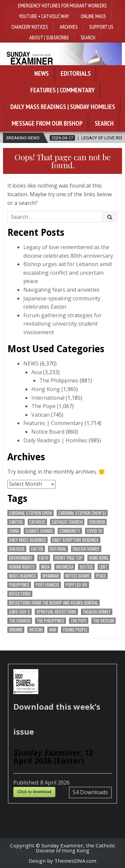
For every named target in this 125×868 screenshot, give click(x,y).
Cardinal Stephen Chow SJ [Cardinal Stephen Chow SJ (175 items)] (82, 513)
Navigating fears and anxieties (61, 290)
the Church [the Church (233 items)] (20, 621)
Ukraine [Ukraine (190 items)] (16, 630)
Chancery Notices (30, 27)
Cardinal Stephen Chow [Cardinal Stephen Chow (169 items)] (30, 513)
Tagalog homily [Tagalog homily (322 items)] (97, 612)
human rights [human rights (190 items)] (22, 567)
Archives (69, 27)
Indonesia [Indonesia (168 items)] (65, 567)
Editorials (76, 73)
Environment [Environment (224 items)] (21, 558)
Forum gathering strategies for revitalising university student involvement (62, 324)
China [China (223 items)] (14, 531)
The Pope (43, 406)
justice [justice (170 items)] (86, 567)
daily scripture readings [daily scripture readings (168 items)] (75, 540)
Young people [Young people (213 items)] (75, 630)
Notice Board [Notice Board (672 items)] (77, 576)
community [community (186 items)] (70, 531)
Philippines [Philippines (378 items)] (19, 585)
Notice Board (48, 432)
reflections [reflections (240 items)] (20, 594)
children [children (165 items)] (97, 522)
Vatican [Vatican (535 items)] (36, 630)
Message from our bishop (47, 123)
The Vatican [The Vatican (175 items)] (103, 621)
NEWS (31, 363)
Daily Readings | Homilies (55, 440)
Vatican (40, 415)
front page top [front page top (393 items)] (69, 558)
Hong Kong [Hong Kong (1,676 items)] (99, 558)
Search (88, 37)
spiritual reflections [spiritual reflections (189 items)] (56, 612)
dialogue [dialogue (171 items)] (17, 549)
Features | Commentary (62, 90)
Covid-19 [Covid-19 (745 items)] (94, 531)
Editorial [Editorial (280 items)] (58, 549)
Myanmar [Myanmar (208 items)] (51, 576)
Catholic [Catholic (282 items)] (37, 522)
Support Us (101, 27)
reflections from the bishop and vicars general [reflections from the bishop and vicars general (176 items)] (53, 603)
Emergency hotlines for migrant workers (62, 5)
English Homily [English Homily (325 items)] (86, 549)
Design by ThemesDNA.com (62, 861)
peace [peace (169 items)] (101, 576)
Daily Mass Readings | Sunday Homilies (63, 107)
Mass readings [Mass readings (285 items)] (22, 576)
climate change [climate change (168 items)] (39, 531)
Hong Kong (46, 389)
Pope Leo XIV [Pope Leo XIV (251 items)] (76, 585)
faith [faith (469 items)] (44, 558)
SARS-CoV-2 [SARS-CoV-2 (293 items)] (19, 612)
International (48, 398)
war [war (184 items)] (53, 630)
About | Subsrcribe (49, 37)
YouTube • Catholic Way (44, 16)
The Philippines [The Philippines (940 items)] (50, 621)
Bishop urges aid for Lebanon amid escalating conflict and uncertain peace (67, 273)
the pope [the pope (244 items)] (79, 621)
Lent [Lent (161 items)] (103, 567)
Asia (36, 372)
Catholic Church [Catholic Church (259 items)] (67, 522)
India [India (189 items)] (45, 567)
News (41, 73)
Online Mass (93, 16)
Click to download (34, 792)
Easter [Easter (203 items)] (37, 549)
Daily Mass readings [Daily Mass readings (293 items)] (27, 540)
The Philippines (59, 380)
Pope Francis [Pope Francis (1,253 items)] (47, 585)
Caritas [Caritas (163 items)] (16, 522)
